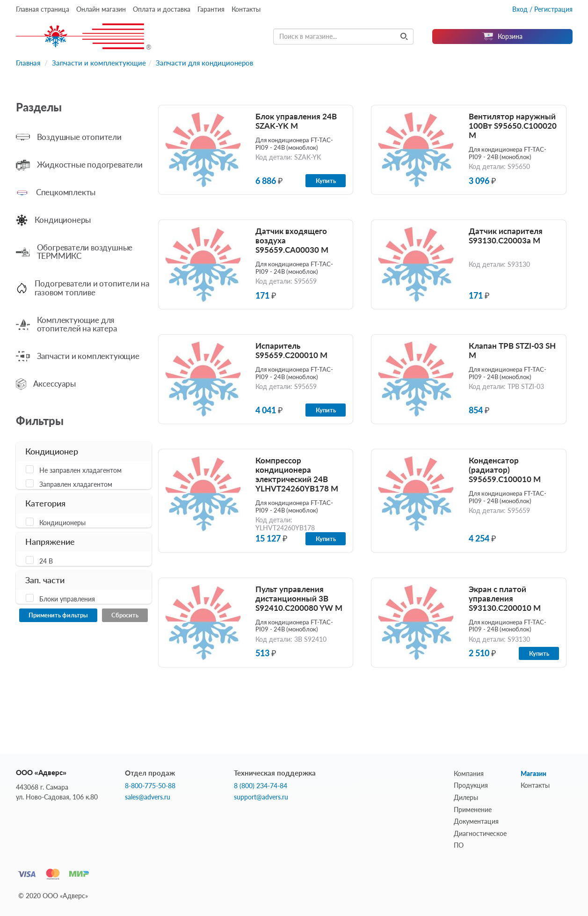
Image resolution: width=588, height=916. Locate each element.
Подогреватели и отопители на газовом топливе (92, 288)
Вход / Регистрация (542, 9)
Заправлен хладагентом (76, 484)
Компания (469, 773)
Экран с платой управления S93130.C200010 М (505, 598)
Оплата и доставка (162, 9)
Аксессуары (54, 384)
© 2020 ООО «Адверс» (53, 896)
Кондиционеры (63, 220)
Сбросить (125, 615)
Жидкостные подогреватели (90, 165)
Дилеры (466, 797)
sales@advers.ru (148, 797)
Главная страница (43, 9)
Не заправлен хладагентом (80, 470)
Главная (28, 63)
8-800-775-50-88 (150, 786)
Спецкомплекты (66, 192)
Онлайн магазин (101, 9)
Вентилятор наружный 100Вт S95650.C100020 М (513, 126)
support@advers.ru (261, 797)
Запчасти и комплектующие (99, 63)
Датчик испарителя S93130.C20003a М (506, 236)
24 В (46, 561)
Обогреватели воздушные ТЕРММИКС (85, 252)
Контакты (246, 9)
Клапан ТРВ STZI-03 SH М (512, 350)
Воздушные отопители (79, 137)
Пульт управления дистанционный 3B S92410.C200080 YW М (299, 598)
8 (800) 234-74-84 (261, 786)
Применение (473, 810)
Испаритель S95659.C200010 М (291, 350)
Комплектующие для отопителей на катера (77, 324)
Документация (476, 821)
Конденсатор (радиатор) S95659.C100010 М (505, 470)
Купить (326, 181)
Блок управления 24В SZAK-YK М (296, 121)
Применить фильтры (58, 615)
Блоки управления (67, 599)
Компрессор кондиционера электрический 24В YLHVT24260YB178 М (297, 474)
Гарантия (211, 9)
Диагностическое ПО (480, 839)
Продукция (471, 785)
